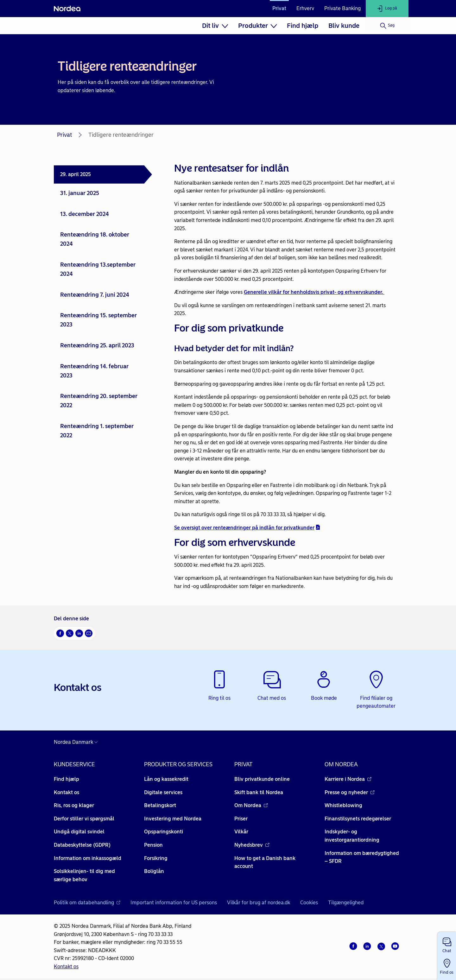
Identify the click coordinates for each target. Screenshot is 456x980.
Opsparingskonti (164, 832)
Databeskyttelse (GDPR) (82, 845)
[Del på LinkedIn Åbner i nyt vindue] (79, 633)
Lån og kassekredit (166, 779)
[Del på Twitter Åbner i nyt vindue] (70, 633)
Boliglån (154, 871)
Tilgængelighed (346, 903)
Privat (279, 8)
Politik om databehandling (87, 903)
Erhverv (305, 8)
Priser (241, 819)
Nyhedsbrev (252, 845)
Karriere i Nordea (348, 779)
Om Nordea (251, 805)
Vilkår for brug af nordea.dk (259, 903)
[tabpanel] (286, 375)
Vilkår (241, 832)
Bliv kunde (344, 26)
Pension (153, 845)
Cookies (309, 903)
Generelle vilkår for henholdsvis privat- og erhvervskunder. (314, 292)
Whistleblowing (343, 805)
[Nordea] (67, 9)
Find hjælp (303, 26)
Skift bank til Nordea (259, 792)
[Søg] (387, 26)
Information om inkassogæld (88, 858)
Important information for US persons (174, 903)
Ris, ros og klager (74, 805)
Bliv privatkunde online (262, 779)
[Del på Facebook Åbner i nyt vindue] (60, 633)
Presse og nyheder (350, 792)
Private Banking (342, 8)
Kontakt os (66, 792)
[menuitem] (215, 26)
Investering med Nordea (173, 819)
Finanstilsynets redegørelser (358, 819)
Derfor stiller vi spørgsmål (84, 819)
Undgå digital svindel (79, 832)
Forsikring (156, 858)
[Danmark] (77, 742)
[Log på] (387, 9)
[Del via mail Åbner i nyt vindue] (89, 633)
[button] (447, 944)
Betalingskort (160, 805)
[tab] (103, 174)
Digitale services (163, 792)
